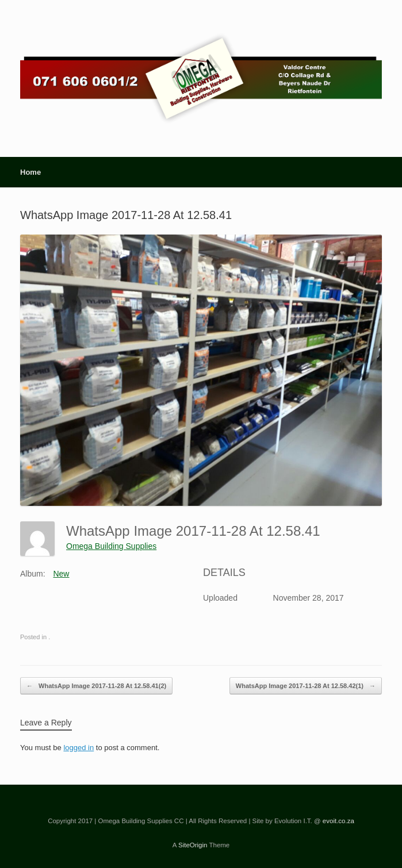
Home (30, 172)
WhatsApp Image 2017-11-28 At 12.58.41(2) (96, 686)
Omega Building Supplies (111, 546)
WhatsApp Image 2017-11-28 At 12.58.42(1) (306, 686)
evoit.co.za (338, 821)
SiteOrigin (193, 845)
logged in (79, 748)
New (61, 574)
